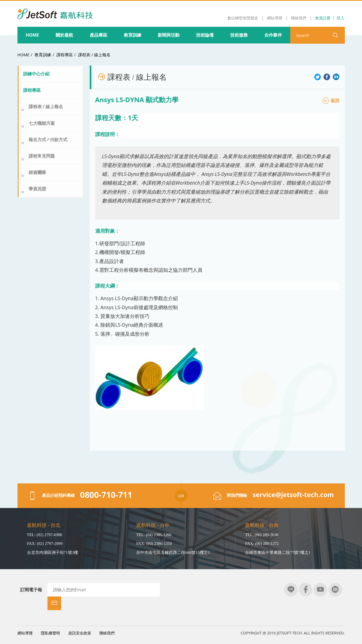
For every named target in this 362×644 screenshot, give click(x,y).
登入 (340, 18)
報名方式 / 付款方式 (48, 140)
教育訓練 (43, 55)
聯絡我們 (107, 619)
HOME (24, 55)
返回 (331, 101)
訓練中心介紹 (36, 74)
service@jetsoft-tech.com (293, 495)
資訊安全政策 (80, 619)
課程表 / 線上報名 (94, 55)
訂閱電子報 (31, 590)
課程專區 (65, 55)
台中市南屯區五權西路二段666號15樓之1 (173, 553)
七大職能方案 (42, 123)
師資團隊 (37, 172)
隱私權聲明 (50, 619)
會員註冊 (323, 18)
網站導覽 (25, 619)
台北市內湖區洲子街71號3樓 (53, 553)
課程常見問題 (42, 156)
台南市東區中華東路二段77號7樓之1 (278, 553)
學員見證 (37, 189)
